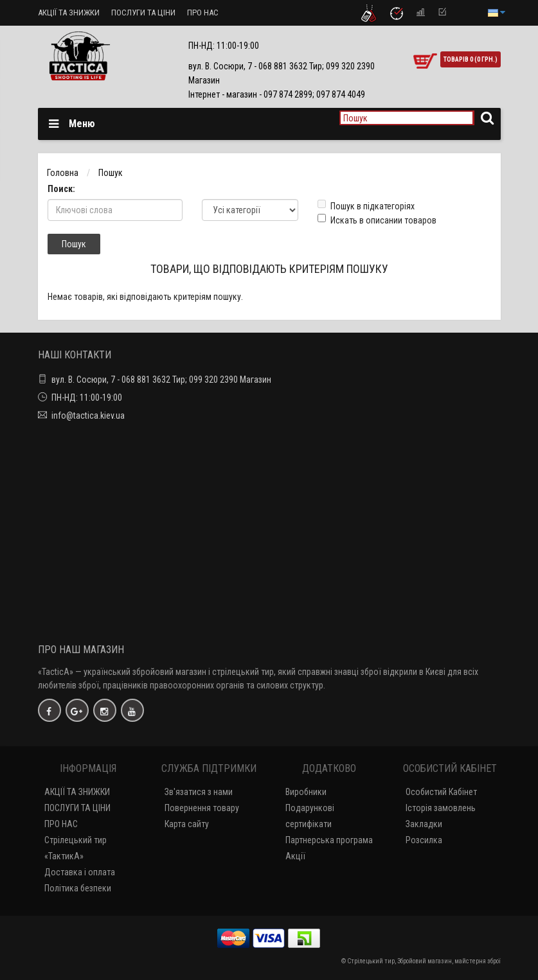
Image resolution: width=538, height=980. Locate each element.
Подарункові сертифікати (310, 816)
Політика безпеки (78, 888)
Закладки (424, 824)
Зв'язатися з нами (199, 792)
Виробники (306, 792)
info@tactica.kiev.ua (88, 416)
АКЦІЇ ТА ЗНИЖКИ (69, 13)
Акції (295, 856)
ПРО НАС (203, 13)
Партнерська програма (329, 840)
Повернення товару (202, 808)
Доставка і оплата (80, 872)
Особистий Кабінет (441, 792)
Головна (63, 173)
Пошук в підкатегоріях (366, 206)
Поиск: (61, 189)
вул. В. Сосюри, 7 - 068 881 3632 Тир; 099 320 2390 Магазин (161, 380)
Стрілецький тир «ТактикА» (76, 848)
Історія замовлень (441, 808)
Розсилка (424, 840)
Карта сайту (187, 824)
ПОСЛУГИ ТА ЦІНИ (143, 13)
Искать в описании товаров (377, 220)
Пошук (111, 173)
